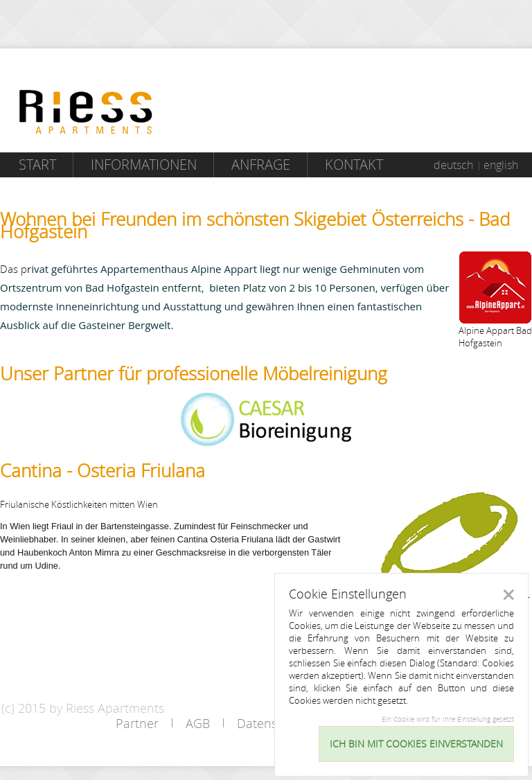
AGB (198, 723)
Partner (137, 723)
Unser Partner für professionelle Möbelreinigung (194, 374)
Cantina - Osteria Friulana (103, 471)
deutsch (453, 165)
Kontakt (354, 165)
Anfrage (261, 165)
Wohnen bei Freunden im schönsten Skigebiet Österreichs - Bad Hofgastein (255, 225)
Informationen (144, 165)
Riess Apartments (86, 112)
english (501, 165)
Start (37, 165)
